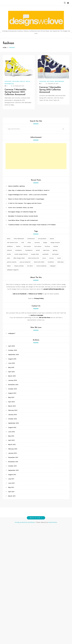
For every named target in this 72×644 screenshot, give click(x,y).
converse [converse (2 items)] (37, 243)
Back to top (36, 518)
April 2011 (11, 492)
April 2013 (11, 402)
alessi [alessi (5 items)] (9, 239)
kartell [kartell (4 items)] (38, 250)
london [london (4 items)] (9, 254)
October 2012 (13, 419)
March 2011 (12, 496)
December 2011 (13, 457)
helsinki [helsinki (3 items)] (56, 246)
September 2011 (13, 470)
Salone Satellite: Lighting (16, 186)
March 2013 (12, 406)
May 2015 (11, 367)
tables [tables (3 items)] (9, 266)
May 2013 (11, 397)
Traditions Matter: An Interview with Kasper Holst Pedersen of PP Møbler (32, 225)
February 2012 (13, 449)
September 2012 (14, 423)
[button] (65, 3)
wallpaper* (12, 333)
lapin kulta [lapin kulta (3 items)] (46, 250)
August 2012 (12, 427)
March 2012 (12, 444)
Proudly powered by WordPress (25, 522)
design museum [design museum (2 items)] (55, 243)
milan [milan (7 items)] (9, 258)
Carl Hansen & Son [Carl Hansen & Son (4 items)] (12, 243)
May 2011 (11, 487)
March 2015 (12, 376)
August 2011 (12, 475)
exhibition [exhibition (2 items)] (10, 246)
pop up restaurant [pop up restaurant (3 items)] (25, 262)
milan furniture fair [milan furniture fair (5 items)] (33, 258)
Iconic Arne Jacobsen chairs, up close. (21, 207)
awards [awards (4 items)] (52, 239)
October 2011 (12, 466)
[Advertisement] (36, 156)
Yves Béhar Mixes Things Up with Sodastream (23, 220)
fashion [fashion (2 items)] (18, 246)
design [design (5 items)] (45, 243)
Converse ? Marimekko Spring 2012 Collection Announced (50, 90)
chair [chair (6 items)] (23, 243)
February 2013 (13, 410)
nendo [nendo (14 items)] (59, 258)
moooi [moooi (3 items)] (44, 258)
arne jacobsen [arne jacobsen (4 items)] (42, 239)
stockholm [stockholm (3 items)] (51, 262)
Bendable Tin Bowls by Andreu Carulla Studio (23, 216)
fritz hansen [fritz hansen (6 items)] (27, 246)
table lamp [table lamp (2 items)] (60, 262)
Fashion (8, 81)
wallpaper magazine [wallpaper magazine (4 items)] (13, 270)
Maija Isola (25, 81)
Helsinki (16, 81)
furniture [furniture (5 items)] (47, 246)
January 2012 (12, 453)
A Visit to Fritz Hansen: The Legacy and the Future (25, 203)
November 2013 (13, 385)
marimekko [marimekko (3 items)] (45, 254)
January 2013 (13, 415)
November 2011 (13, 462)
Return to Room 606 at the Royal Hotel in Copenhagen (26, 199)
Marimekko (9, 84)
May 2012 (11, 436)
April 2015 (11, 372)
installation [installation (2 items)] (19, 250)
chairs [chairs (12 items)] (29, 243)
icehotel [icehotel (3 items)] (9, 250)
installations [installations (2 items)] (29, 250)
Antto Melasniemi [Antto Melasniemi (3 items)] (19, 239)
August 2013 (12, 393)
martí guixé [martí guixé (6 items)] (55, 254)
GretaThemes (53, 522)
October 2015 (13, 350)
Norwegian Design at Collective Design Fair (22, 212)
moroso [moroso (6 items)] (52, 258)
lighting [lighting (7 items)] (55, 250)
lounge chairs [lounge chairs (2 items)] (35, 254)
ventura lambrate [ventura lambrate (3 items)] (41, 266)
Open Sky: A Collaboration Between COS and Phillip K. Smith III (29, 190)
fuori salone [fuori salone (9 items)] (38, 246)
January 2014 (13, 380)
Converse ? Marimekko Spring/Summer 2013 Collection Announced (15, 92)
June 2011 (11, 483)
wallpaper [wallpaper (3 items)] (53, 266)
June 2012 (12, 432)
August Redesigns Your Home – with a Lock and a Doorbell (27, 195)
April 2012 (11, 440)
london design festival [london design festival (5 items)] (21, 254)
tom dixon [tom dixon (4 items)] (30, 266)
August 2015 (12, 359)
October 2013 (13, 389)
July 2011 (11, 479)
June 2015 (12, 363)
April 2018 (11, 346)
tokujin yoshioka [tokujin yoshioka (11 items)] (19, 266)
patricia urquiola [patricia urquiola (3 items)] (12, 262)
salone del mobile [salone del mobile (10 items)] (39, 262)
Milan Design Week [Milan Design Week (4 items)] (19, 258)
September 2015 (14, 355)
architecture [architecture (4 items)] (31, 239)
